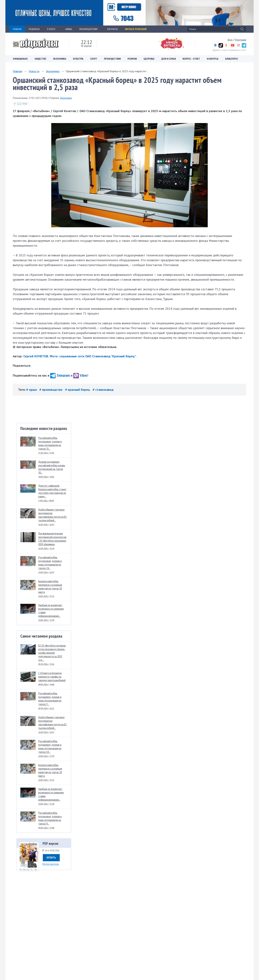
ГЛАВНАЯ (17, 29)
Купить (51, 857)
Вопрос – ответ (191, 59)
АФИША (69, 29)
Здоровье (149, 59)
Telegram (60, 375)
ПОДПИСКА (34, 29)
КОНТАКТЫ (113, 29)
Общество (40, 59)
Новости (34, 71)
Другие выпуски (50, 864)
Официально (20, 59)
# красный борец (78, 390)
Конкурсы (213, 59)
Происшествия (112, 59)
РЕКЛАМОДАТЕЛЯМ (90, 29)
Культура (78, 59)
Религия (132, 59)
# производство (51, 390)
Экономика (60, 59)
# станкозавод (103, 390)
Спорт (94, 59)
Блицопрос (232, 59)
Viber (80, 375)
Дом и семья (169, 59)
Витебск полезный (136, 29)
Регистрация (241, 40)
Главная (17, 71)
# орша (32, 390)
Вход (230, 40)
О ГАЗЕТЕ (52, 29)
